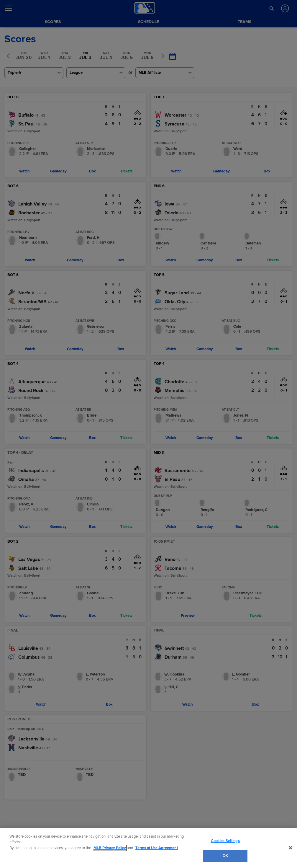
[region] (148, 848)
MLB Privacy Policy (110, 848)
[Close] (291, 848)
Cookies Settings (225, 841)
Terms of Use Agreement (157, 848)
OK (225, 856)
